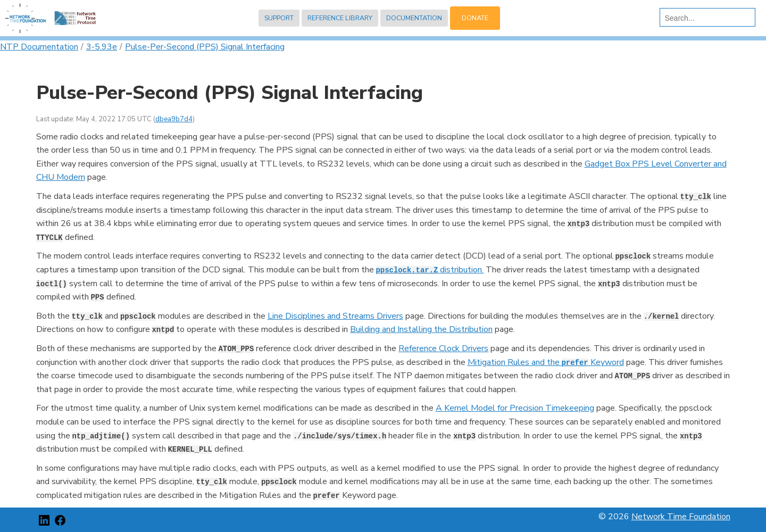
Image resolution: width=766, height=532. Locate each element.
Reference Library (340, 18)
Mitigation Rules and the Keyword (546, 362)
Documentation (414, 18)
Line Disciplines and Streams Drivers (335, 316)
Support (279, 18)
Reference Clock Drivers (443, 348)
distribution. (430, 270)
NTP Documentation (39, 47)
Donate (475, 18)
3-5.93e (102, 47)
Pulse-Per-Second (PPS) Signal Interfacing (205, 47)
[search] (705, 18)
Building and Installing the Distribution (421, 329)
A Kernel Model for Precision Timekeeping (515, 408)
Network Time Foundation (681, 517)
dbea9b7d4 (174, 119)
